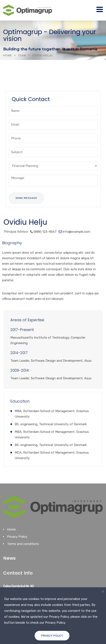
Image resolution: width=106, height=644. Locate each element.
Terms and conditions (23, 544)
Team (22, 55)
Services (18, 80)
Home (8, 55)
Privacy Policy (52, 636)
